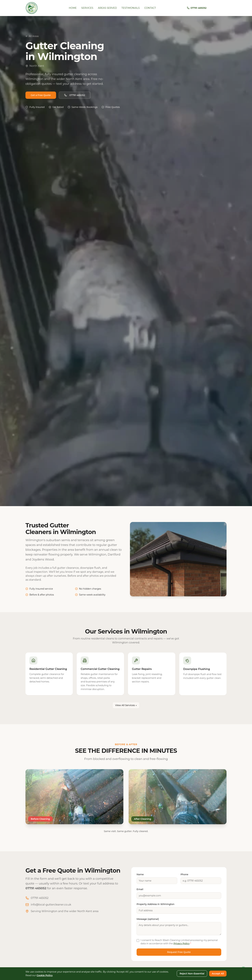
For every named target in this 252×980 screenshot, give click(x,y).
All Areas (32, 36)
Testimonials (131, 8)
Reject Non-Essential (192, 974)
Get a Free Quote (41, 96)
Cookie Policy (45, 975)
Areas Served (107, 8)
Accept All (218, 974)
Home (73, 8)
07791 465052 (75, 96)
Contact (150, 8)
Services (87, 8)
